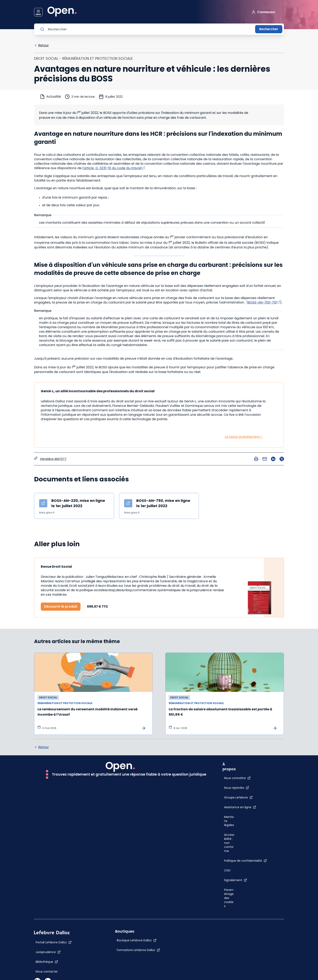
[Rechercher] (150, 29)
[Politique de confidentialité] (245, 861)
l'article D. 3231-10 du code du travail (112, 168)
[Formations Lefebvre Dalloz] (138, 950)
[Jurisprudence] (48, 952)
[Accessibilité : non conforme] (229, 843)
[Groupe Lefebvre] (238, 797)
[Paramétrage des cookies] (229, 898)
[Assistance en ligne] (240, 807)
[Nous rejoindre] (237, 788)
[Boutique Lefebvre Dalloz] (137, 940)
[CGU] (227, 870)
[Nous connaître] (237, 778)
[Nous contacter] (47, 971)
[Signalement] (236, 880)
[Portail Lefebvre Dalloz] (54, 942)
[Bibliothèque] (47, 962)
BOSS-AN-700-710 (262, 302)
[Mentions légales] (229, 821)
